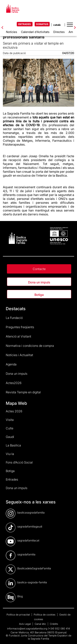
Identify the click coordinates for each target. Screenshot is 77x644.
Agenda (11, 364)
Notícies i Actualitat (19, 355)
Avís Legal (25, 624)
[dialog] (70, 636)
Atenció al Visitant (18, 336)
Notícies (12, 32)
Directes (59, 32)
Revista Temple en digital (23, 392)
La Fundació (14, 318)
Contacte (39, 269)
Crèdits (54, 624)
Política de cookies (45, 615)
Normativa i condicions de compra (30, 346)
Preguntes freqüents (20, 327)
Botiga (39, 295)
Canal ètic (41, 624)
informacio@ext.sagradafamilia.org (27, 628)
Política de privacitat (19, 615)
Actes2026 (14, 383)
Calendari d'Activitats (35, 32)
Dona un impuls (39, 282)
